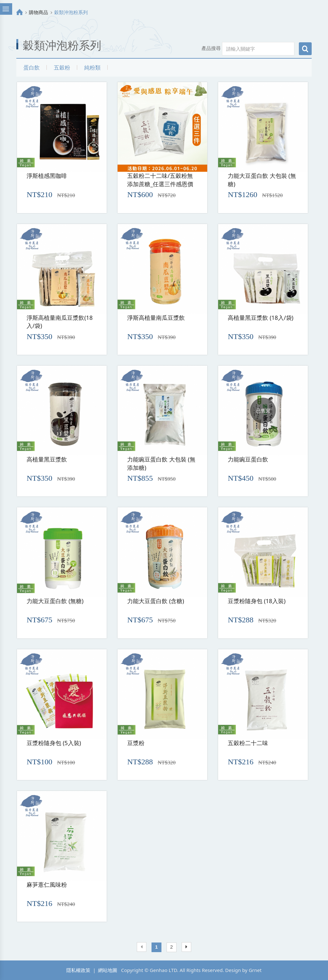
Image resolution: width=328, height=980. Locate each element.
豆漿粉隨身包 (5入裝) (54, 743)
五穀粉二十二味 (248, 743)
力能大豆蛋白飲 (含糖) (156, 601)
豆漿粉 (136, 743)
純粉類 (92, 67)
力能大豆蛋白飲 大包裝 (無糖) (262, 180)
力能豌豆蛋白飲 (248, 459)
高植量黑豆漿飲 (47, 459)
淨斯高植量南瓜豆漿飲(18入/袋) (60, 322)
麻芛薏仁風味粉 (47, 884)
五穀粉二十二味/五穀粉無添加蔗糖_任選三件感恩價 (160, 180)
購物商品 (38, 12)
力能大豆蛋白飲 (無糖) (55, 601)
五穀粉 (62, 67)
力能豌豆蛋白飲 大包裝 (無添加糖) (161, 463)
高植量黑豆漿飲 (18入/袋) (261, 318)
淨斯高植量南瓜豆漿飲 (156, 318)
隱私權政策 (78, 970)
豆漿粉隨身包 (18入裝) (257, 601)
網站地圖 (108, 970)
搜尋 (305, 49)
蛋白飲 (32, 67)
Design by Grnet (243, 970)
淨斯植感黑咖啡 (47, 176)
